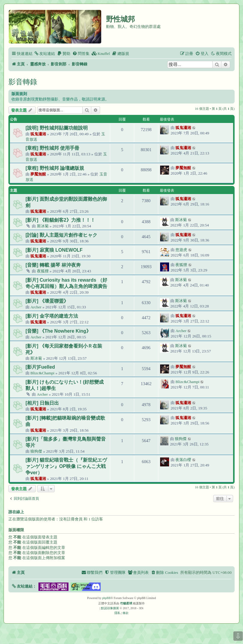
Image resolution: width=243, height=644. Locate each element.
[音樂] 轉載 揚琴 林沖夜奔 (53, 265)
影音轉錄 (23, 82)
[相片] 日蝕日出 (42, 403)
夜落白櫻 (183, 460)
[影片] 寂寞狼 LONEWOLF (54, 250)
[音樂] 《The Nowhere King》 (58, 331)
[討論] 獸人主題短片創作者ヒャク (61, 235)
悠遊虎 (181, 250)
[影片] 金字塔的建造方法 (52, 316)
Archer (36, 307)
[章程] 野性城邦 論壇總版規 (55, 168)
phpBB (106, 598)
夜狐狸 (43, 271)
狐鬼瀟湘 (38, 134)
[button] (24, 586)
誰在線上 (16, 512)
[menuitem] (44, 54)
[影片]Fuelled (40, 367)
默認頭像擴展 (110, 608)
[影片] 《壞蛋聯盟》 (47, 301)
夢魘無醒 (38, 174)
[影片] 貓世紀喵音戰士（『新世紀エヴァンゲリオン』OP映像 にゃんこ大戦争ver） (66, 466)
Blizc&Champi (42, 373)
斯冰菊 (43, 226)
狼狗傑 (36, 451)
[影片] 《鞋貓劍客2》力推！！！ (60, 220)
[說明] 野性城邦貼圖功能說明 (57, 128)
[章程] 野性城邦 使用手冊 (52, 148)
